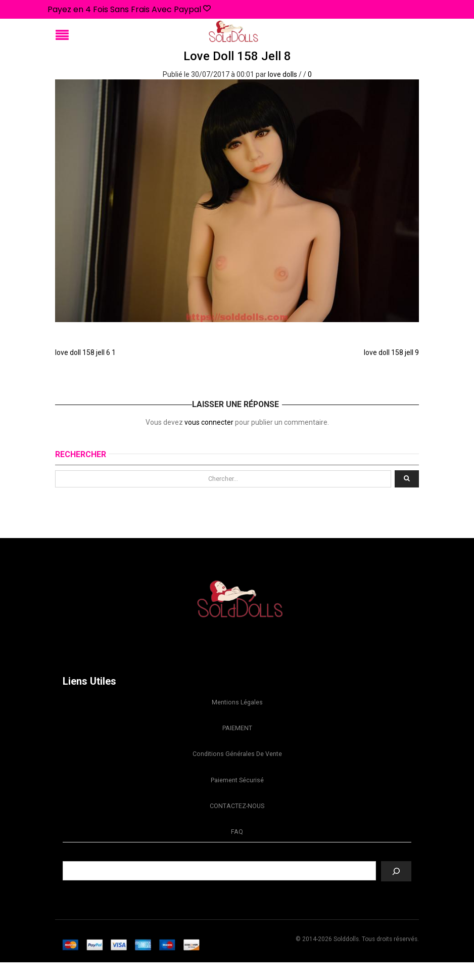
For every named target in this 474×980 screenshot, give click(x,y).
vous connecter (209, 422)
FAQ (237, 848)
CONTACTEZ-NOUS (237, 819)
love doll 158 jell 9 (391, 352)
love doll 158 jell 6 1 (85, 352)
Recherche (237, 871)
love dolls (282, 74)
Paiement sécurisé (237, 790)
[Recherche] (396, 889)
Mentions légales (237, 704)
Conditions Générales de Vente (237, 761)
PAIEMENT (237, 732)
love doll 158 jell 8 (237, 56)
